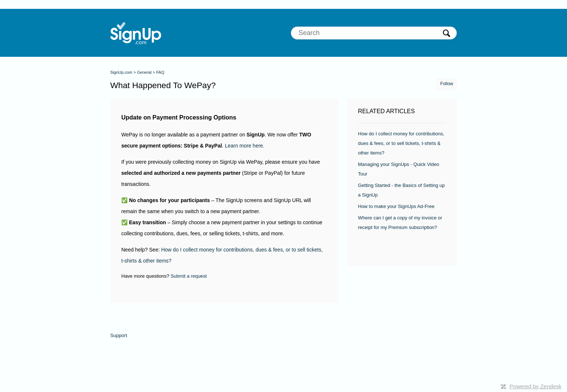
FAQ (160, 72)
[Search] (374, 33)
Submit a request (189, 276)
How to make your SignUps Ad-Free (396, 206)
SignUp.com (121, 72)
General (144, 72)
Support (119, 335)
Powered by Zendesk (535, 386)
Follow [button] (447, 84)
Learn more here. (245, 146)
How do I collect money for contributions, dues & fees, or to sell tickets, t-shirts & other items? (401, 143)
